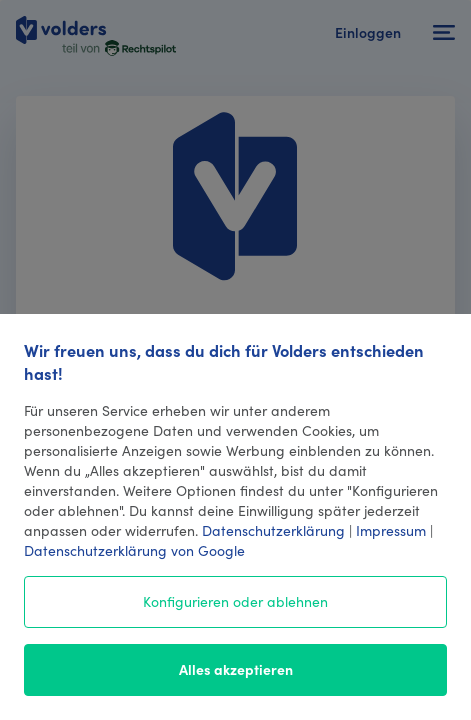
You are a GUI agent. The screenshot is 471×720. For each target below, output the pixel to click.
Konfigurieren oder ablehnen (235, 601)
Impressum (391, 530)
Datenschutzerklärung (273, 530)
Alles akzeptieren (236, 669)
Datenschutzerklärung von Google (134, 550)
